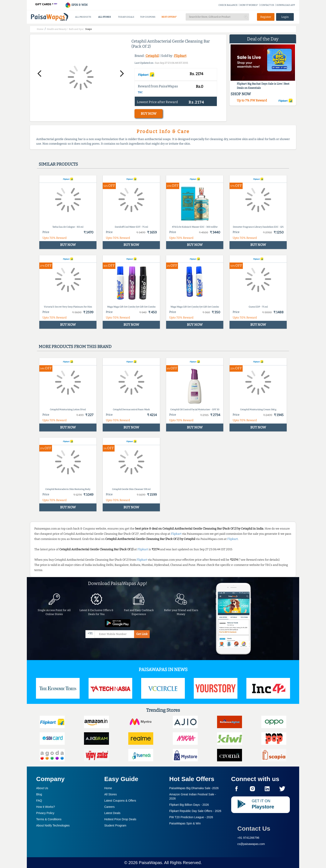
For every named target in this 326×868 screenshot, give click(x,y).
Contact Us (254, 828)
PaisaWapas (151, 863)
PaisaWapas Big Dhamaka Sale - (194, 788)
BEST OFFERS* (169, 17)
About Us (42, 788)
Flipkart (180, 56)
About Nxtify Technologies (53, 825)
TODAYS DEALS (126, 17)
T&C (140, 92)
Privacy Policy (45, 813)
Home (108, 788)
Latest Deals (112, 813)
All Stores (111, 794)
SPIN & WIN (76, 5)
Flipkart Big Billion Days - (189, 805)
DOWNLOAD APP (286, 5)
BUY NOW (149, 114)
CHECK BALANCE (228, 5)
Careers (110, 807)
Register (266, 17)
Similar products (58, 164)
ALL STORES (104, 17)
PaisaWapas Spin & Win (185, 823)
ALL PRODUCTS (83, 17)
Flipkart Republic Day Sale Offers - (195, 811)
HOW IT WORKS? (249, 5)
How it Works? (46, 807)
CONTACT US (267, 5)
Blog (39, 794)
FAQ (39, 801)
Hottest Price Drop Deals (120, 819)
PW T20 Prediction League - (191, 817)
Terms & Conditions (49, 819)
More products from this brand (75, 347)
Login (285, 17)
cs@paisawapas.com (251, 844)
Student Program (115, 825)
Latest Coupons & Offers (120, 801)
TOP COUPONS (148, 17)
